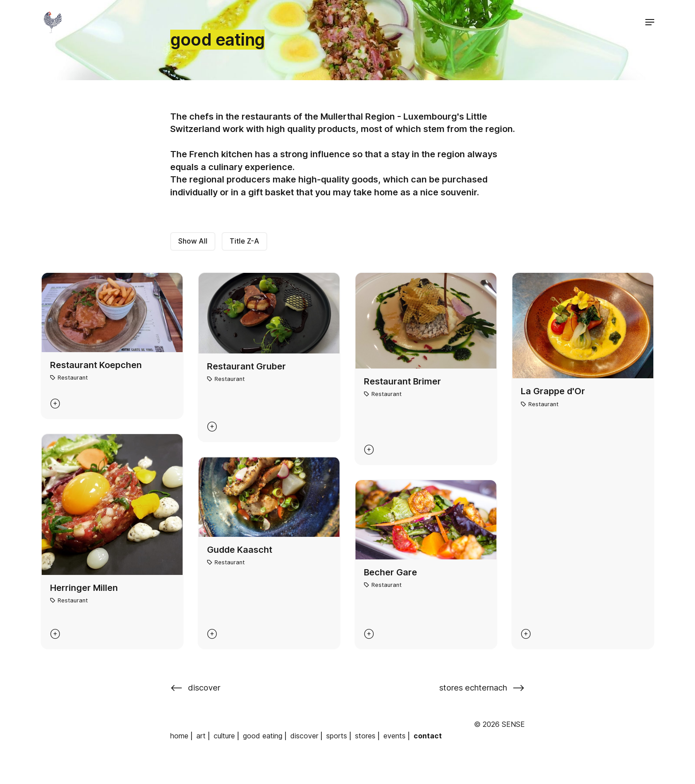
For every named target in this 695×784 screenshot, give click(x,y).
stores (365, 736)
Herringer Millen (84, 588)
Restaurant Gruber (246, 366)
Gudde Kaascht (240, 550)
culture (224, 736)
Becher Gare (390, 572)
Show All (193, 241)
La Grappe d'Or (553, 391)
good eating (263, 736)
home (179, 736)
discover (304, 736)
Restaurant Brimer (402, 381)
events (394, 736)
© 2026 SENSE (499, 724)
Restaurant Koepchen (96, 365)
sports (337, 736)
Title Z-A (244, 241)
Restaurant (73, 378)
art (201, 736)
